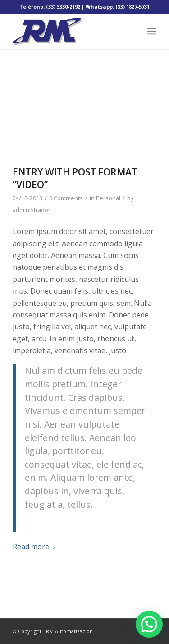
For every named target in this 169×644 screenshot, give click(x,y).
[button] (149, 624)
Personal (108, 198)
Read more (36, 547)
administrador (32, 210)
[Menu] (152, 31)
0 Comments (66, 198)
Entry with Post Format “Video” (75, 178)
